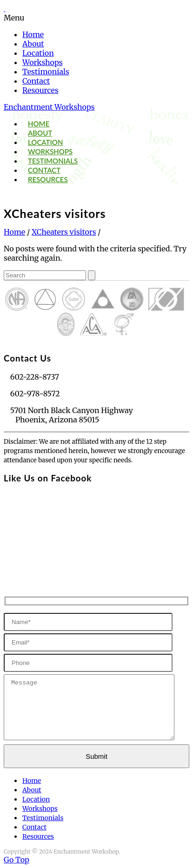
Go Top (17, 860)
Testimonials (46, 72)
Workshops (43, 62)
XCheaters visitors (64, 232)
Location (38, 53)
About (33, 44)
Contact (36, 81)
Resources (40, 90)
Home (33, 34)
